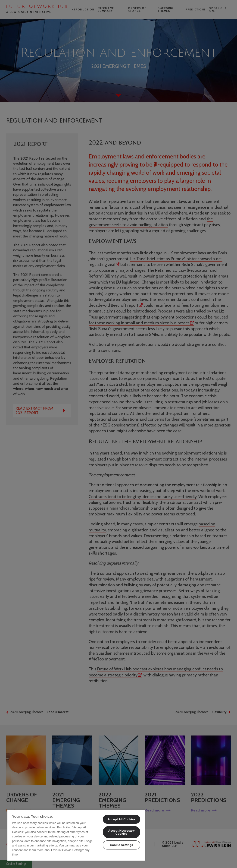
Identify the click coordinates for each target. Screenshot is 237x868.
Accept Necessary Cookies (122, 832)
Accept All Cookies (122, 819)
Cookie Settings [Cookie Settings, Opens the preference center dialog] (122, 845)
